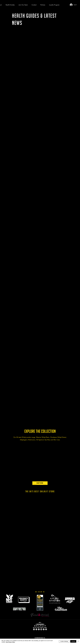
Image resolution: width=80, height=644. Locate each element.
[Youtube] (41, 629)
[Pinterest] (39, 629)
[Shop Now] (40, 483)
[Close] (78, 641)
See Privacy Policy (10, 642)
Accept (73, 641)
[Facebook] (46, 629)
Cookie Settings (64, 641)
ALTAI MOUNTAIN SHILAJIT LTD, (40, 638)
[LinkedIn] (34, 629)
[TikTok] (44, 629)
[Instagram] (36, 629)
